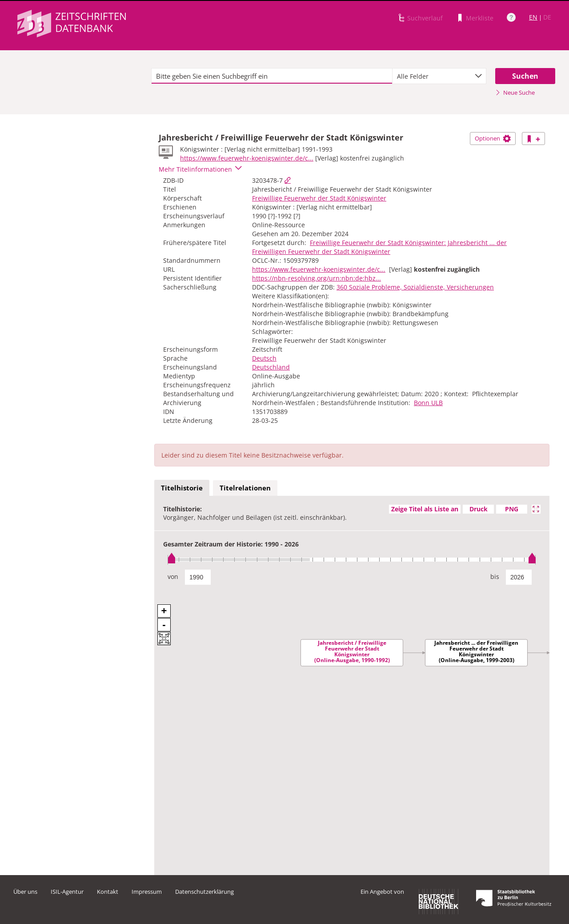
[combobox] (439, 76)
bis (495, 576)
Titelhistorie (182, 488)
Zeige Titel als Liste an (425, 509)
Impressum (147, 892)
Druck (479, 509)
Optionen (493, 138)
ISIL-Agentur (67, 892)
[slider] (352, 560)
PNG (512, 509)
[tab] (182, 488)
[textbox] (272, 76)
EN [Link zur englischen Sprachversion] (533, 17)
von (173, 576)
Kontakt (108, 892)
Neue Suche (515, 92)
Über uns (25, 892)
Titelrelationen (245, 488)
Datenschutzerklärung (204, 892)
